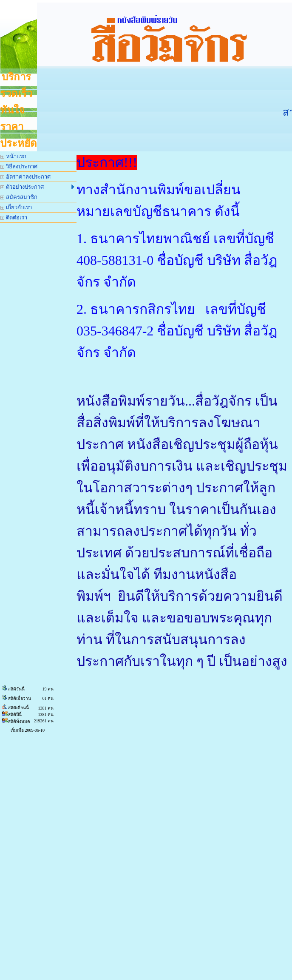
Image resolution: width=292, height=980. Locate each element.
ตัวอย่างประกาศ (37, 187)
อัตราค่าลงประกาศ (26, 177)
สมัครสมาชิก (19, 197)
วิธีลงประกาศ (19, 166)
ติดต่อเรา (14, 217)
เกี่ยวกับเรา (16, 207)
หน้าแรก (13, 156)
